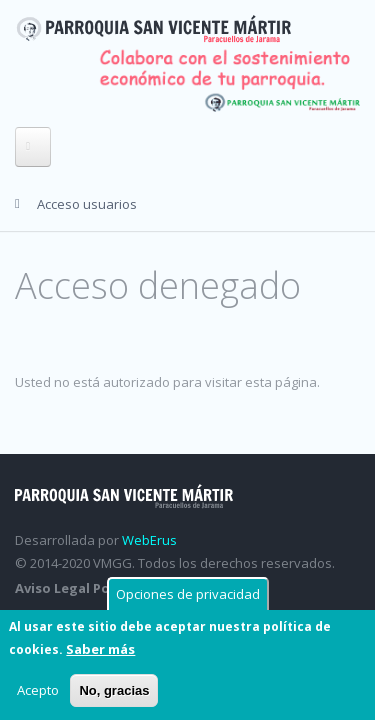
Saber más (100, 651)
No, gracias (114, 692)
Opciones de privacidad (188, 596)
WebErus (149, 540)
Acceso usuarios (87, 204)
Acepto (38, 692)
